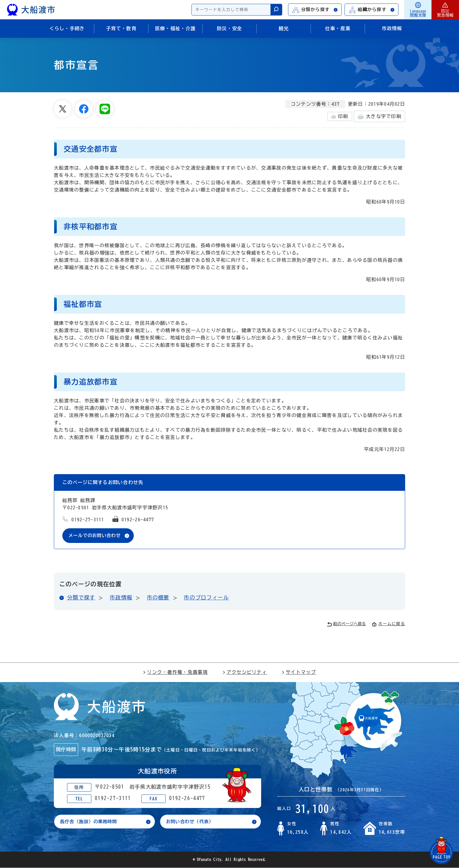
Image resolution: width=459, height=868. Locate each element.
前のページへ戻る (346, 624)
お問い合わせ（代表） (191, 822)
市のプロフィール (206, 598)
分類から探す (315, 10)
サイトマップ (299, 672)
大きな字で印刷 (380, 117)
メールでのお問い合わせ (96, 536)
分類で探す (81, 598)
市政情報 (121, 598)
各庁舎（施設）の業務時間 (90, 822)
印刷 (340, 117)
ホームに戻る (388, 624)
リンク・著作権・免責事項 (175, 672)
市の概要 (158, 598)
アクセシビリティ (245, 672)
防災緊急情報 (445, 10)
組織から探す (372, 10)
